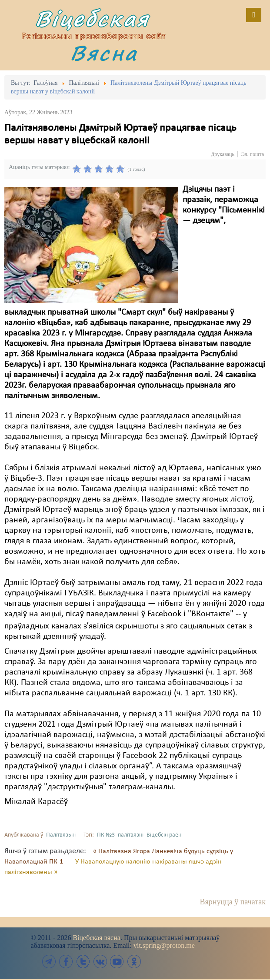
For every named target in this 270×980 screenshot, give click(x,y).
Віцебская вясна (96, 938)
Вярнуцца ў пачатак (233, 902)
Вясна (104, 53)
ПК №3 (106, 835)
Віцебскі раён (164, 835)
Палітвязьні (61, 835)
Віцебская (92, 18)
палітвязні (131, 835)
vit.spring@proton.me (164, 945)
